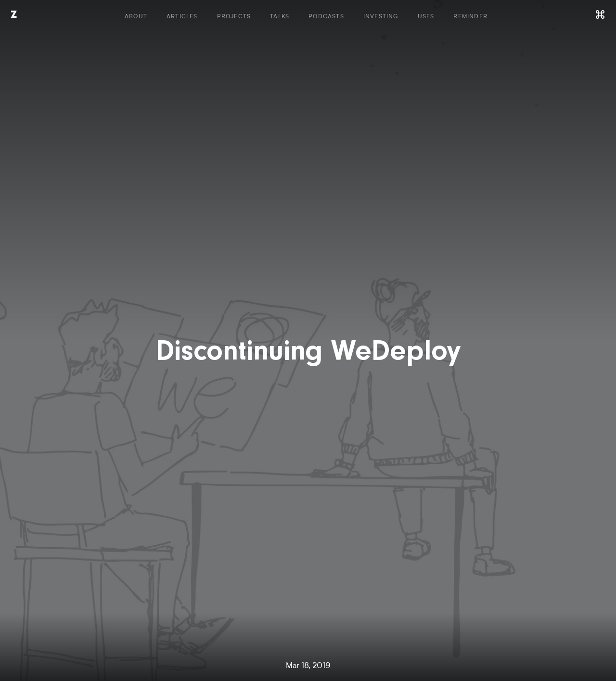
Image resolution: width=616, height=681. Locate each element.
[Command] (600, 14)
